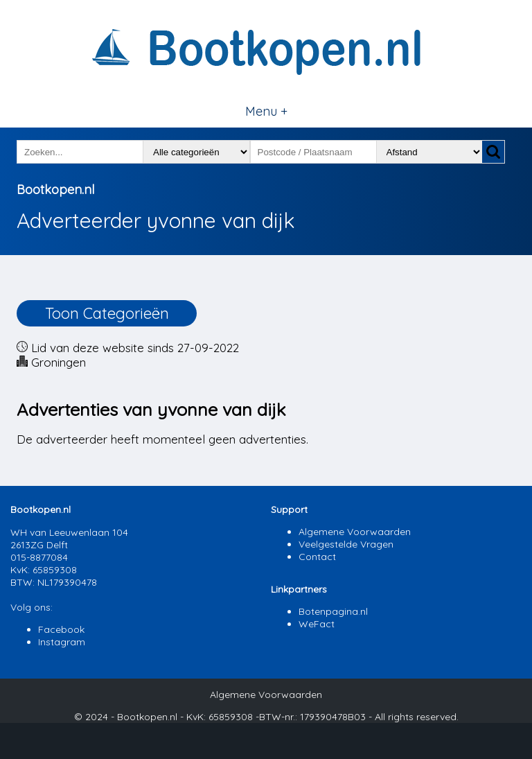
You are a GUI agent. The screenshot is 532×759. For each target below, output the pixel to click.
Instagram (62, 642)
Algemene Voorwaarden (355, 532)
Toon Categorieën (107, 313)
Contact (317, 557)
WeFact (317, 624)
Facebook (61, 629)
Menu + (266, 111)
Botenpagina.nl (333, 611)
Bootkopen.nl (55, 190)
